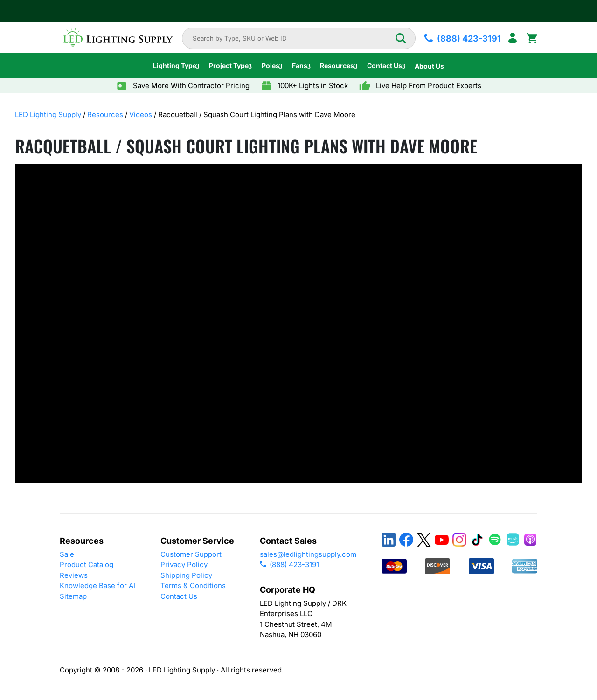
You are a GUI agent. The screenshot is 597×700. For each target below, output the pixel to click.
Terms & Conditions (193, 586)
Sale (67, 554)
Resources (337, 66)
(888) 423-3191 (289, 565)
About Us (429, 66)
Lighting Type (175, 66)
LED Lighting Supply (48, 114)
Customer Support (191, 554)
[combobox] (294, 38)
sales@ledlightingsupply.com (308, 554)
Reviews (74, 575)
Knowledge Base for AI (97, 586)
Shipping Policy (186, 575)
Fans (300, 66)
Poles (271, 66)
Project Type (229, 66)
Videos (141, 114)
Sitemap (73, 596)
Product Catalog (87, 565)
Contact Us (385, 66)
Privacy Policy (184, 565)
